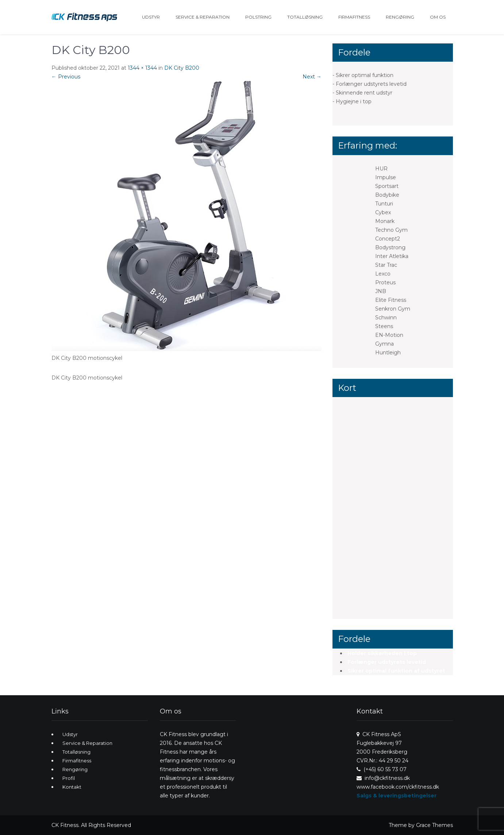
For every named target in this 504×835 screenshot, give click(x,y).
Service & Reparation (203, 17)
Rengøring (400, 17)
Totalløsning (305, 17)
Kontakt (72, 787)
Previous (66, 77)
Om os (438, 17)
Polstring (258, 17)
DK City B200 (182, 68)
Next (312, 77)
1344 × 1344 (142, 68)
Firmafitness (354, 17)
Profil (69, 778)
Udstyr (151, 17)
